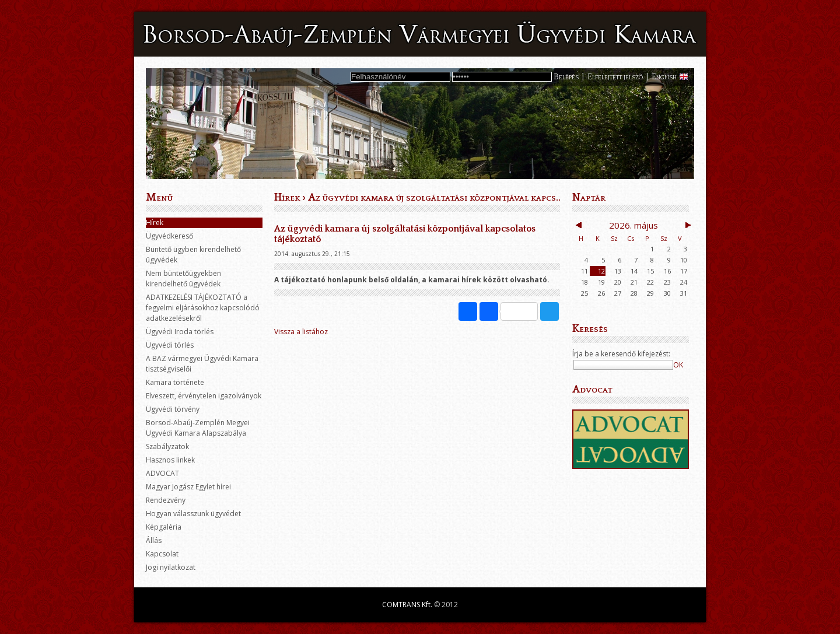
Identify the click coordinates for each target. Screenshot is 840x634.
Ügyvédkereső (169, 236)
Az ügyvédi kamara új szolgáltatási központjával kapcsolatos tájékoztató (475, 198)
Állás (154, 540)
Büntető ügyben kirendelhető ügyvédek (193, 255)
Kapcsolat (162, 554)
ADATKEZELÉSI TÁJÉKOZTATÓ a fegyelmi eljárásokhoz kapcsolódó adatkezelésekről (203, 308)
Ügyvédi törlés (170, 345)
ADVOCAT (162, 473)
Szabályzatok (167, 446)
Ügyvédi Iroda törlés (180, 332)
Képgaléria (164, 527)
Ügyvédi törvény (173, 409)
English (664, 77)
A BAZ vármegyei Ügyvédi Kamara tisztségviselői (202, 364)
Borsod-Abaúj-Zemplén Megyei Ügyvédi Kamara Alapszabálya (198, 428)
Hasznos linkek (170, 460)
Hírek (155, 223)
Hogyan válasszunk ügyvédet (193, 514)
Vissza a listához (301, 332)
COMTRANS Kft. (407, 605)
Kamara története (175, 382)
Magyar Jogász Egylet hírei (188, 487)
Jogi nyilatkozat (171, 567)
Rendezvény (166, 500)
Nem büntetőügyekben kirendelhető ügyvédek (183, 279)
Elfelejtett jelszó (615, 77)
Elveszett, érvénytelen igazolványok (204, 396)
